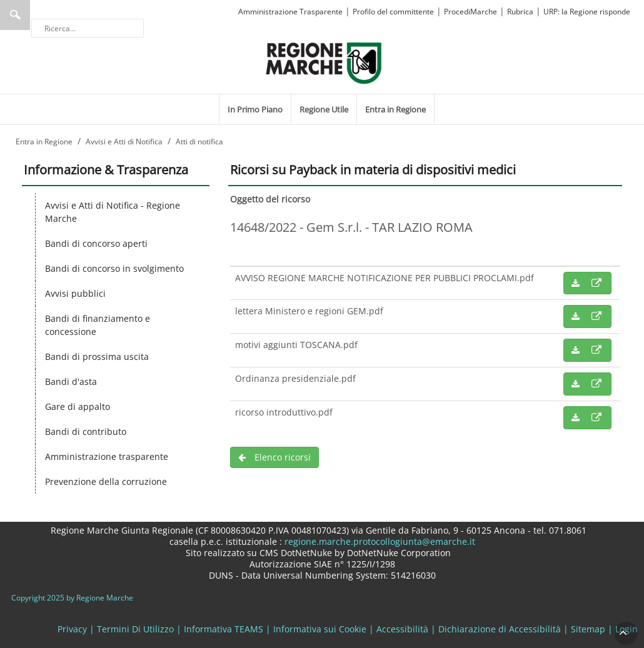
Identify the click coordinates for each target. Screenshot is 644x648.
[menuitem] (255, 109)
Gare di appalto (78, 406)
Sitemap (588, 629)
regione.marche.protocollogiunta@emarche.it (379, 541)
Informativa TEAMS (224, 629)
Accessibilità (402, 629)
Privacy (72, 629)
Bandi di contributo (86, 431)
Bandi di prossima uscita (97, 356)
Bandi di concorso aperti (96, 243)
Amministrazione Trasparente (290, 12)
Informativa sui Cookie (320, 629)
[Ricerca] (88, 28)
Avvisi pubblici (75, 293)
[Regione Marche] (324, 62)
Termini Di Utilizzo (135, 629)
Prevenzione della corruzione (106, 481)
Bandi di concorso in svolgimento (114, 268)
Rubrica (520, 12)
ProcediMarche (470, 12)
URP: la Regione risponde (587, 12)
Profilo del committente (393, 12)
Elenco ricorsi (274, 457)
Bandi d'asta (71, 381)
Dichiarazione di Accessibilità (500, 629)
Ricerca (15, 15)
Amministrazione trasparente (107, 456)
